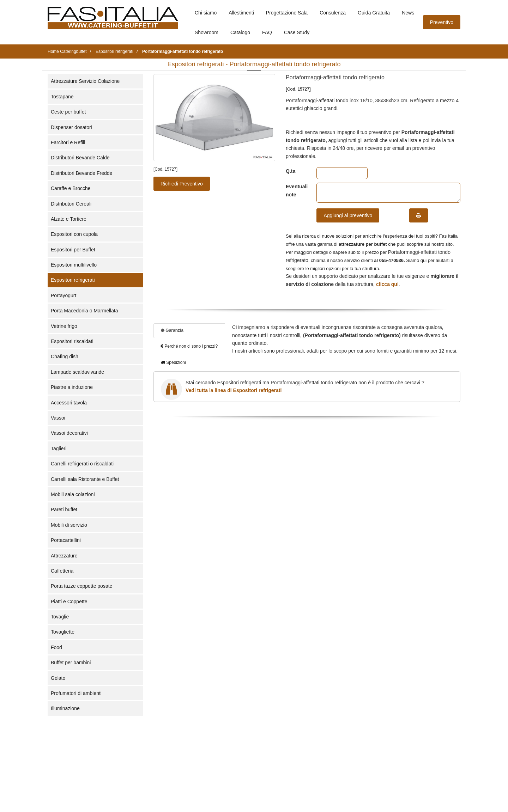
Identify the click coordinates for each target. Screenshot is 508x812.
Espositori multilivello (74, 265)
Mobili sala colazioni (73, 494)
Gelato (58, 678)
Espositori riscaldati (72, 341)
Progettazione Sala (287, 13)
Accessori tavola (69, 403)
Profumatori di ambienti (76, 693)
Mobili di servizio (69, 525)
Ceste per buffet (68, 112)
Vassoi (58, 418)
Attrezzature (64, 556)
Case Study (297, 32)
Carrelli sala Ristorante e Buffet (85, 479)
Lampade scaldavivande (77, 372)
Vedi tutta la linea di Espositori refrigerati (234, 390)
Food (56, 647)
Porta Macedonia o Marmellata (84, 311)
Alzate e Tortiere (69, 219)
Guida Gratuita (374, 13)
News (408, 13)
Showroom (207, 32)
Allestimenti (241, 13)
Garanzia (172, 330)
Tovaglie (60, 617)
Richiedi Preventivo (182, 184)
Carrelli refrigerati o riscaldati (82, 464)
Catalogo (240, 32)
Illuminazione (65, 708)
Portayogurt (64, 295)
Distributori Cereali (71, 204)
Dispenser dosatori (71, 127)
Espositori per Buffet (73, 250)
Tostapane (62, 97)
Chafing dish (65, 356)
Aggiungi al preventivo (348, 215)
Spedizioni (173, 362)
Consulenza (333, 13)
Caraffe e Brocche (71, 188)
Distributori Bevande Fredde (81, 173)
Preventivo (442, 22)
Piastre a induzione (72, 387)
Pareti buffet (64, 509)
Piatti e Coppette (69, 602)
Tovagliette (63, 632)
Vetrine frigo (64, 326)
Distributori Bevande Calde (80, 158)
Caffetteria (62, 571)
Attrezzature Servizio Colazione (85, 81)
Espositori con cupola (74, 234)
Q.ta (291, 171)
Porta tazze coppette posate (81, 586)
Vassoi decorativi (69, 433)
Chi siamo (206, 13)
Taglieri (59, 448)
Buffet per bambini (71, 663)
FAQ (267, 32)
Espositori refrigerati (73, 280)
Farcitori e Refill (68, 142)
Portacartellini (66, 540)
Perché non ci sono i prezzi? (189, 346)
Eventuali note (296, 190)
